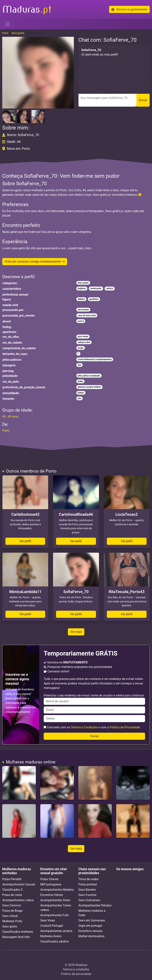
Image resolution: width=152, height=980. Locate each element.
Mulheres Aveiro (51, 936)
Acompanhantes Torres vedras (56, 908)
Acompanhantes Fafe (55, 915)
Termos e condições (76, 969)
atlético (81, 299)
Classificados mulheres (18, 932)
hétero (81, 393)
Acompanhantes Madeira (57, 890)
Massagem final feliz (16, 937)
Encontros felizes (52, 895)
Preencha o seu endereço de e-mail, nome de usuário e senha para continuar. (94, 699)
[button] (38, 73)
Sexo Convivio (12, 905)
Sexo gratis (18, 33)
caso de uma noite (87, 315)
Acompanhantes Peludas (95, 905)
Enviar (143, 100)
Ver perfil (25, 541)
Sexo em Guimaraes (92, 920)
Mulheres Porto (12, 921)
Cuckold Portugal (52, 926)
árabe (80, 381)
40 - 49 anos (10, 417)
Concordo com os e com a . (92, 727)
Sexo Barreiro (87, 890)
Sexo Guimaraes (89, 900)
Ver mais (76, 632)
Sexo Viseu (48, 920)
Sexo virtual (10, 916)
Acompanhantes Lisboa (18, 900)
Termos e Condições (84, 727)
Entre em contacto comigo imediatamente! (35, 262)
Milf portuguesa (51, 884)
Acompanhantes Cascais (19, 884)
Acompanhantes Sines (55, 900)
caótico (110, 288)
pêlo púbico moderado (89, 376)
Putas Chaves (49, 879)
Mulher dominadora (91, 936)
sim (79, 365)
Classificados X (12, 890)
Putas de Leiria (12, 895)
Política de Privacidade (125, 727)
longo (80, 348)
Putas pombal (88, 884)
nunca (81, 321)
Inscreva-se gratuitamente (129, 9)
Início (5, 33)
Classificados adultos (55, 941)
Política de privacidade (76, 974)
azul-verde (83, 336)
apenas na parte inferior (89, 387)
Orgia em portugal (90, 926)
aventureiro (96, 288)
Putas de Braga (12, 911)
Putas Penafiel (12, 879)
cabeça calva (84, 342)
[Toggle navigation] (7, 24)
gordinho (94, 299)
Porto (6, 431)
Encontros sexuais (90, 931)
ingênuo (82, 288)
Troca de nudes (88, 879)
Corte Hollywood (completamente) (95, 359)
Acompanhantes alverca (56, 931)
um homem (83, 310)
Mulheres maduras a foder (92, 913)
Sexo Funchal (87, 895)
